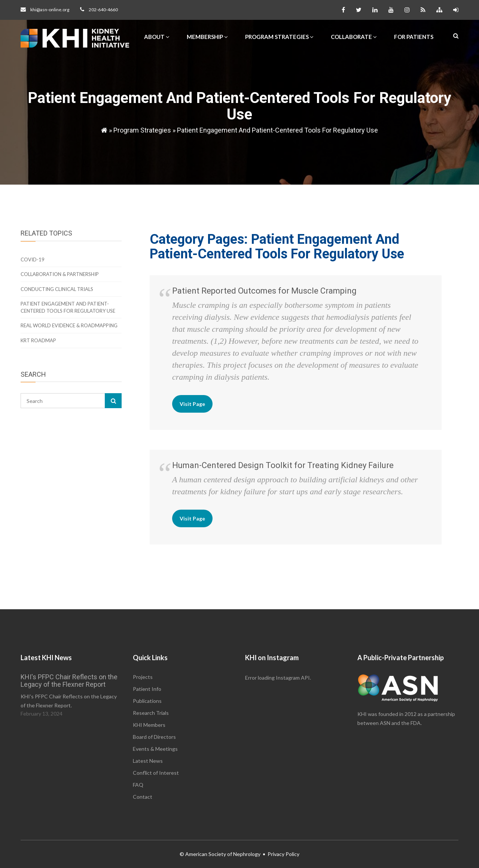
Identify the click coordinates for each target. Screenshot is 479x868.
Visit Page (192, 404)
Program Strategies (279, 37)
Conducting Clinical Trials (57, 289)
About (157, 37)
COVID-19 (33, 260)
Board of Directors (154, 737)
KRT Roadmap (38, 340)
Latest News (148, 761)
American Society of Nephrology (223, 854)
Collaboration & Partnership (60, 274)
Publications (147, 701)
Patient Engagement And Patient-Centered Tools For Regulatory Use (277, 130)
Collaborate (354, 37)
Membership (207, 37)
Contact (143, 797)
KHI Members (149, 725)
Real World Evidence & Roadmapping (69, 325)
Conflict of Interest (156, 773)
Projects (143, 677)
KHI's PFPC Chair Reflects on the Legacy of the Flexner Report (69, 681)
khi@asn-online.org (50, 10)
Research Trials (151, 713)
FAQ (138, 785)
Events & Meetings (155, 749)
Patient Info (147, 689)
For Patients (414, 37)
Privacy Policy (283, 854)
